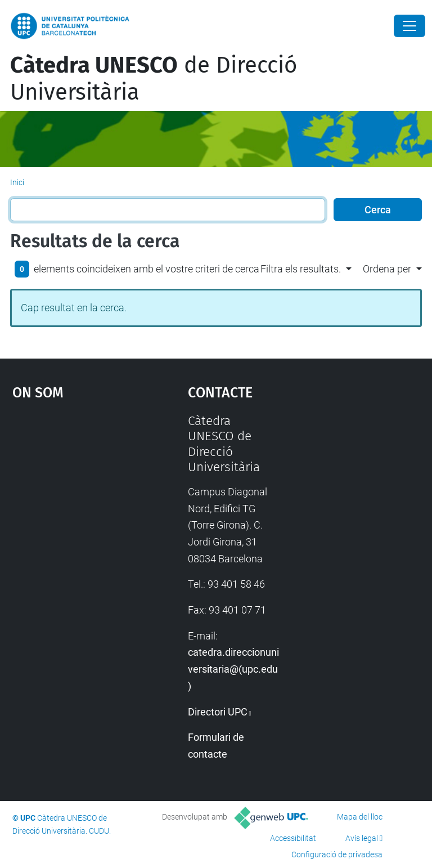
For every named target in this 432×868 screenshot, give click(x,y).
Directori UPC (218, 712)
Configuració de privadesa (337, 854)
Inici (17, 182)
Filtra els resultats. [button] (301, 269)
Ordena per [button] (387, 269)
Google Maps (76, 498)
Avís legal (362, 838)
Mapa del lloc (360, 817)
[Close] (409, 26)
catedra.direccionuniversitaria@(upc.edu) (233, 669)
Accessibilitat (293, 838)
